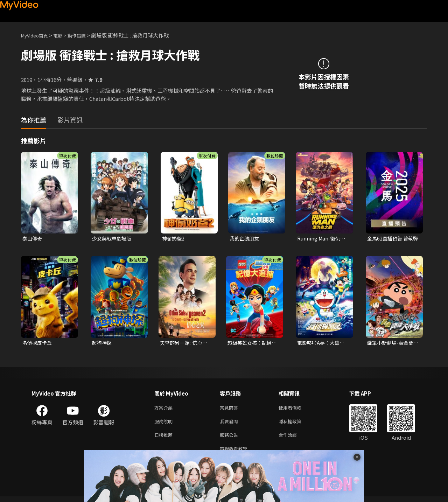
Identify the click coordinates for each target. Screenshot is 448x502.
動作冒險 (84, 35)
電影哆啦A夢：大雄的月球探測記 (322, 344)
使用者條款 (296, 409)
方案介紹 (165, 409)
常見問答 (230, 409)
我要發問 (230, 424)
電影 (63, 35)
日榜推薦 (165, 439)
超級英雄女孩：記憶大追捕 (251, 344)
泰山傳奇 (33, 239)
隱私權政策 (296, 424)
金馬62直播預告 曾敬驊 (391, 239)
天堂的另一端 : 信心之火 (185, 344)
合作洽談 (293, 439)
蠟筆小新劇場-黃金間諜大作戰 (392, 344)
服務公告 (230, 439)
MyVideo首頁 (37, 35)
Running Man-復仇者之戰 (322, 239)
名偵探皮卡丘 (38, 344)
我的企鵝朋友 (245, 239)
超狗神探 (103, 344)
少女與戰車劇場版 (113, 239)
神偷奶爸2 (174, 239)
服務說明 (165, 424)
